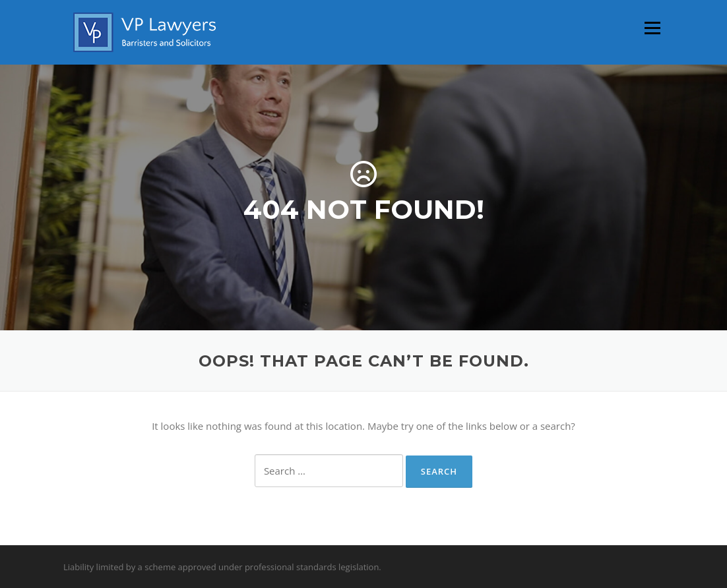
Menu (652, 28)
